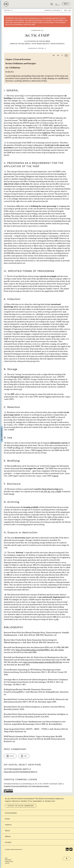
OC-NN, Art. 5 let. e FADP (51, 492)
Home (7, 819)
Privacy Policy (9, 861)
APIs (6, 858)
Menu (66, 4)
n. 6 (20, 389)
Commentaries (11, 813)
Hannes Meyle (45, 41)
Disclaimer (8, 860)
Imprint (7, 863)
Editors (8, 836)
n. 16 (56, 619)
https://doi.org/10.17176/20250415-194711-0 (21, 772)
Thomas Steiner (24, 44)
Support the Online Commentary (21, 806)
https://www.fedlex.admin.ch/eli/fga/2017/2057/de (43, 662)
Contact (8, 842)
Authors (8, 825)
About (7, 831)
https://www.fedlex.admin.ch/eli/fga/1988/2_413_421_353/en (40, 650)
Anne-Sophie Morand (40, 44)
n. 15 (45, 415)
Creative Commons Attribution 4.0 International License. (26, 786)
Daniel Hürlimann (58, 44)
